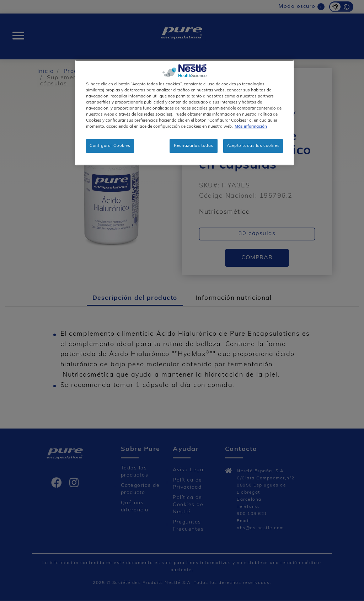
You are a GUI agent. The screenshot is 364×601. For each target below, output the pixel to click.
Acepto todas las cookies (253, 146)
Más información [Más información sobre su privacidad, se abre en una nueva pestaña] (251, 127)
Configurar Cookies (110, 146)
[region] (184, 113)
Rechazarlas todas (194, 146)
